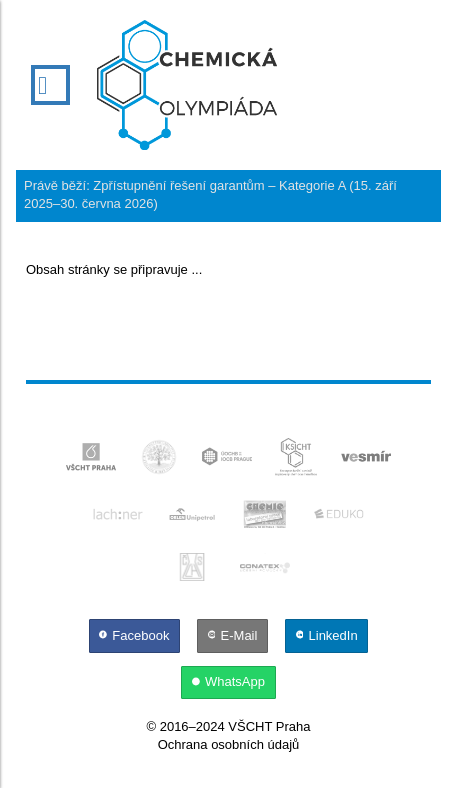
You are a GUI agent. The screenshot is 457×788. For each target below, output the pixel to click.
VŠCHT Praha (269, 726)
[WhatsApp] (228, 681)
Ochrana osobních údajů (229, 744)
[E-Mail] (234, 635)
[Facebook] (136, 635)
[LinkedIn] (326, 635)
